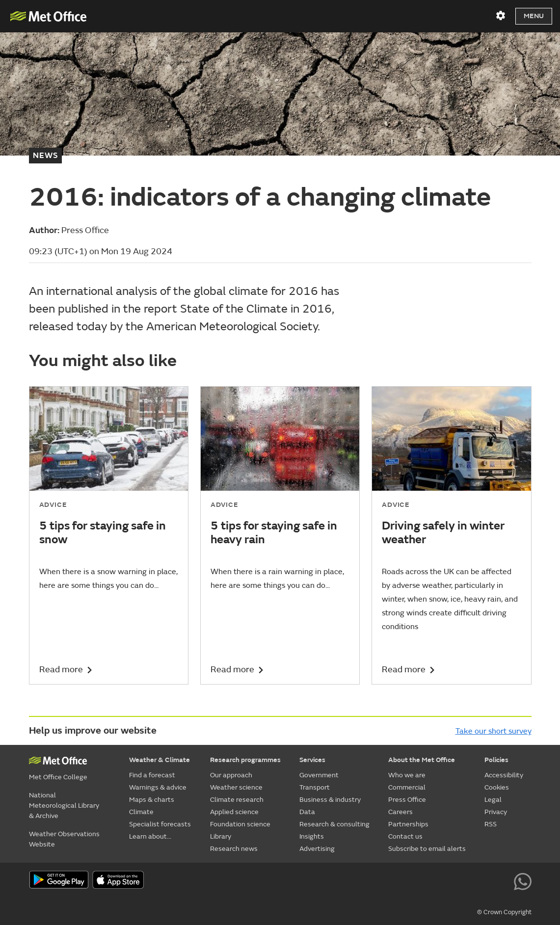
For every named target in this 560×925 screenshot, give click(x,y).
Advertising (317, 849)
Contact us (405, 836)
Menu (534, 16)
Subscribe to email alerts (427, 849)
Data (307, 812)
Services (312, 760)
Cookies (497, 787)
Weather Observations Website (64, 839)
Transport (315, 787)
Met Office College (58, 777)
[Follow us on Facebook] (434, 881)
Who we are (407, 775)
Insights (312, 836)
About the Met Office (422, 760)
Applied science (234, 812)
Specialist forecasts (160, 824)
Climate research (237, 800)
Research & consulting (334, 824)
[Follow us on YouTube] (412, 881)
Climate (141, 812)
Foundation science (240, 824)
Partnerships (408, 824)
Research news (234, 849)
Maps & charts (152, 800)
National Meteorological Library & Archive (64, 806)
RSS (491, 824)
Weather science (236, 787)
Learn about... (150, 836)
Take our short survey (493, 731)
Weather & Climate (160, 760)
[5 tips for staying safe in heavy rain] (280, 535)
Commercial (407, 787)
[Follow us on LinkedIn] (500, 881)
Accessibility (504, 775)
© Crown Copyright (504, 912)
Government (319, 775)
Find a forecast (152, 775)
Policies (496, 760)
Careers (400, 812)
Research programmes (245, 760)
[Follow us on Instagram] (478, 881)
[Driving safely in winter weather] (451, 535)
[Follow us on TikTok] (456, 881)
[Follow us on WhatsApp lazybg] (522, 881)
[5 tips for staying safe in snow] (109, 535)
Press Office (407, 800)
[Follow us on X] (389, 881)
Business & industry (330, 800)
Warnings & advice (158, 787)
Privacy (496, 812)
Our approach (231, 775)
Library (221, 836)
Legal (493, 800)
